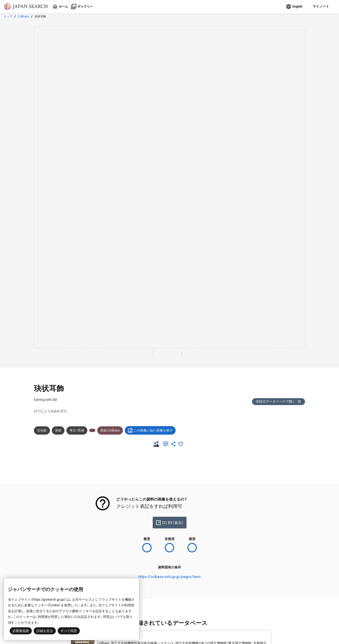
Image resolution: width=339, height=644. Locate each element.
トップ (8, 16)
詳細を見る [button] (45, 631)
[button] (319, 7)
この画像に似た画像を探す (150, 430)
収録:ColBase (110, 430)
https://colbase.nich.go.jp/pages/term (169, 577)
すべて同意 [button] (69, 631)
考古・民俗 (77, 430)
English (292, 7)
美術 (58, 430)
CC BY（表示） (170, 523)
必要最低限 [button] (21, 631)
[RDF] (157, 444)
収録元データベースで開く (278, 401)
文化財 (42, 430)
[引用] (167, 444)
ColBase (23, 16)
